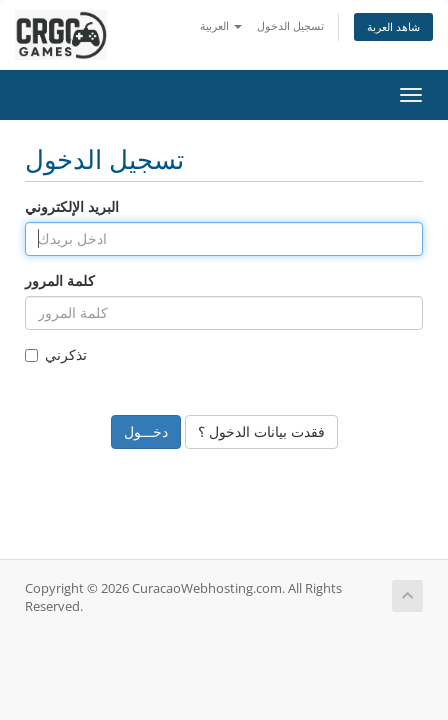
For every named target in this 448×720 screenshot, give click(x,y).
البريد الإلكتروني (72, 206)
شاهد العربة (393, 26)
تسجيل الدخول (290, 25)
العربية (221, 25)
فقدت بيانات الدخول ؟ (261, 431)
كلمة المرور (60, 280)
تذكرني (56, 354)
